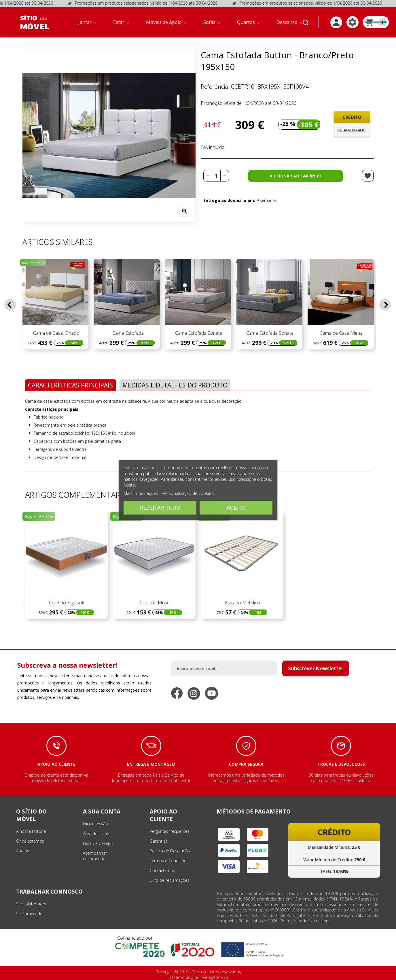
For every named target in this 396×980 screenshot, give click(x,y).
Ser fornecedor (30, 914)
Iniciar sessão (95, 824)
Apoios (23, 851)
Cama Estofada (127, 333)
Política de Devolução (170, 851)
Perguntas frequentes (170, 831)
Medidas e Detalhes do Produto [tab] (175, 385)
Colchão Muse (154, 603)
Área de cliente (97, 834)
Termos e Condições (169, 861)
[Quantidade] (216, 176)
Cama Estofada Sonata (198, 333)
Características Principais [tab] (70, 385)
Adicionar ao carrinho (295, 176)
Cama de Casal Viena (341, 333)
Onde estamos (30, 841)
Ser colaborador (31, 904)
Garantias (159, 841)
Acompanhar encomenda (95, 856)
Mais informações (141, 493)
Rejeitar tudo (160, 508)
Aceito (236, 508)
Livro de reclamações (170, 880)
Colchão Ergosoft (66, 603)
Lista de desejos (98, 843)
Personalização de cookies (188, 493)
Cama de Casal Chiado (56, 333)
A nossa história (31, 831)
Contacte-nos (162, 870)
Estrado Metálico (242, 603)
